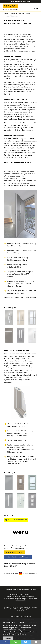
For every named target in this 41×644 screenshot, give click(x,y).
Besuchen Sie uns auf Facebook (18, 587)
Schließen (8, 639)
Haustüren (21, 14)
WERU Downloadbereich (16, 550)
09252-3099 (26, 2)
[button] (5, 642)
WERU (28, 14)
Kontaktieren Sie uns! (15, 583)
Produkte (13, 14)
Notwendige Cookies (14, 623)
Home (6, 14)
